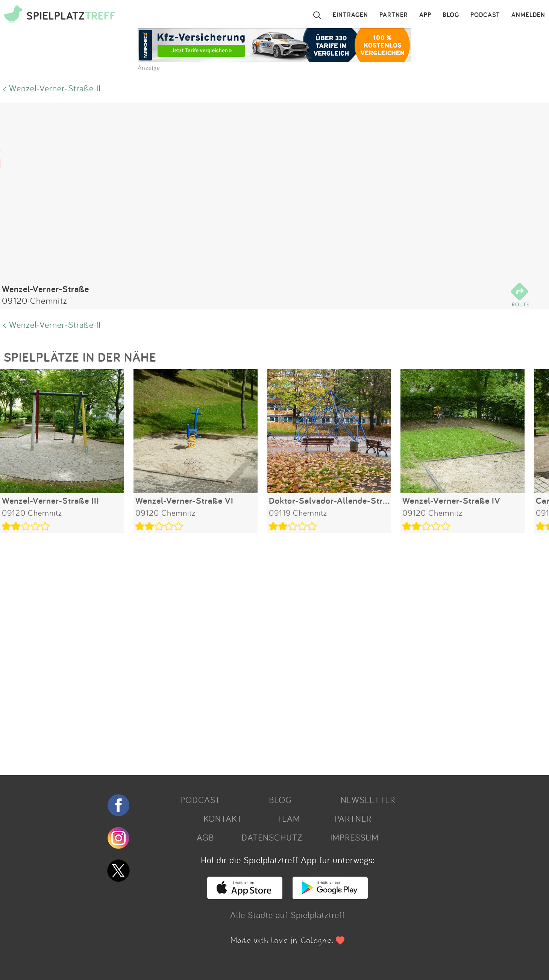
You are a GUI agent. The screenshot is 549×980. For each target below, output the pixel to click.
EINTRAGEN (350, 15)
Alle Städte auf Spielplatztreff (288, 915)
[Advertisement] (226, 651)
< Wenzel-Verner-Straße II (52, 88)
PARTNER (394, 15)
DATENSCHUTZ (272, 837)
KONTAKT (223, 818)
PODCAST (485, 15)
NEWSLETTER (368, 800)
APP (425, 15)
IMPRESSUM (354, 837)
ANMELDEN (528, 15)
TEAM (288, 818)
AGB (205, 837)
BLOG (451, 15)
